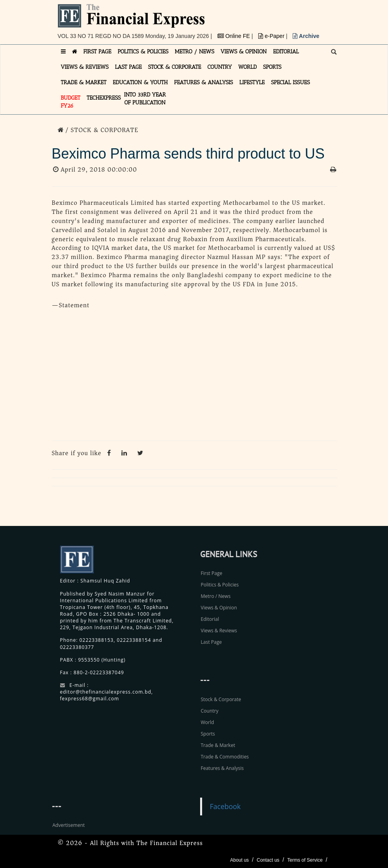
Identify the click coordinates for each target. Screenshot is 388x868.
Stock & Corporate (221, 699)
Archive (306, 36)
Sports (208, 734)
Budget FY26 (71, 102)
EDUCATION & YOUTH (140, 82)
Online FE (235, 36)
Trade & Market (218, 745)
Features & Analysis (222, 768)
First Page (212, 573)
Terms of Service (305, 860)
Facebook (225, 806)
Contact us (268, 860)
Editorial (210, 619)
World (208, 722)
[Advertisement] (194, 377)
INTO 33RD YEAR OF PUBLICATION (145, 99)
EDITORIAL (286, 52)
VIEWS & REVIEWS (85, 67)
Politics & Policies (220, 585)
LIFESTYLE (252, 82)
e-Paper (272, 36)
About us (239, 860)
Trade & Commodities (225, 757)
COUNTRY (220, 67)
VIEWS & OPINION (244, 52)
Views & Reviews (219, 631)
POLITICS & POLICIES (143, 52)
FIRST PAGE (97, 52)
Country (210, 711)
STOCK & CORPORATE (174, 67)
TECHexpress (104, 98)
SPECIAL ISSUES (290, 82)
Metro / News (216, 596)
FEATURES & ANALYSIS (203, 82)
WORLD (247, 67)
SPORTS (272, 67)
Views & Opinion (219, 608)
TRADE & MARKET (84, 82)
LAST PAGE (128, 67)
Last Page (211, 642)
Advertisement (69, 825)
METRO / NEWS (195, 52)
